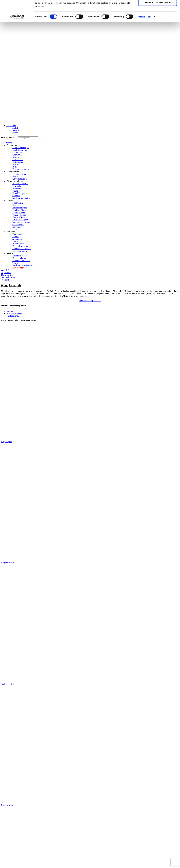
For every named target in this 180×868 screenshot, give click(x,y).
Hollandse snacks (20, 256)
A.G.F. (15, 176)
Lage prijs (11, 311)
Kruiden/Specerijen (20, 148)
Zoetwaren (17, 155)
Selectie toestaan (158, 83)
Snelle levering (13, 316)
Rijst (14, 167)
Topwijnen (17, 263)
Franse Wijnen (18, 217)
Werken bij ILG (8, 277)
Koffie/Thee (17, 160)
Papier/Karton (18, 244)
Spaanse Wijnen (19, 215)
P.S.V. (15, 229)
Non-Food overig (20, 251)
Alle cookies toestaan (158, 75)
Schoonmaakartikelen (21, 249)
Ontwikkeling (7, 275)
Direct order (18, 268)
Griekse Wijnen (19, 210)
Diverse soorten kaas (21, 261)
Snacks (15, 191)
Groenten (16, 196)
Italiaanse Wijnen (20, 208)
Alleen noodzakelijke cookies (158, 91)
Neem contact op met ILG (90, 300)
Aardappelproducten (21, 198)
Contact (5, 280)
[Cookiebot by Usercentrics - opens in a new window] (17, 105)
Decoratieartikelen (20, 246)
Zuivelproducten (19, 179)
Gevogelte (17, 186)
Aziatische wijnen (20, 220)
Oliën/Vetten (18, 162)
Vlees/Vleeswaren (20, 174)
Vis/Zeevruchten (19, 188)
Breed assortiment (14, 313)
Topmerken (6, 273)
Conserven (17, 152)
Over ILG (5, 270)
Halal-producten (19, 258)
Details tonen (145, 105)
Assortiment (6, 143)
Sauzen (15, 157)
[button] (90, 300)
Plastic (15, 241)
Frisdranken (17, 203)
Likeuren (16, 227)
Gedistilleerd (18, 224)
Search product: (8, 138)
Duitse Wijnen (18, 212)
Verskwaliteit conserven (22, 265)
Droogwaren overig (21, 169)
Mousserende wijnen (21, 222)
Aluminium (17, 239)
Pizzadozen (17, 234)
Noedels (16, 164)
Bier (14, 205)
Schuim (15, 237)
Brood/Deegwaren (20, 193)
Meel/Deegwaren (20, 150)
